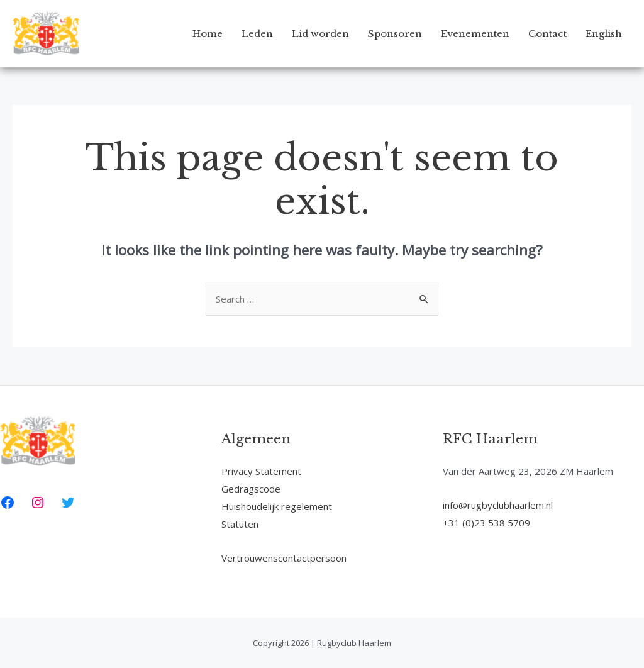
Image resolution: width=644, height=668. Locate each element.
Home (208, 34)
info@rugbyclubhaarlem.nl (498, 505)
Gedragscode (251, 489)
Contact (547, 34)
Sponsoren (395, 34)
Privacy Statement (261, 471)
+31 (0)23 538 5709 (486, 523)
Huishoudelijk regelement (277, 506)
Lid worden (320, 34)
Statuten (240, 524)
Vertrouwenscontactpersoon (284, 558)
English (604, 34)
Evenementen (475, 34)
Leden (257, 34)
